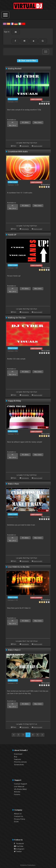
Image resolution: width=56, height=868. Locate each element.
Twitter (18, 851)
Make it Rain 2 (14, 650)
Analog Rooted (15, 69)
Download (18, 754)
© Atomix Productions (28, 865)
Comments (25, 146)
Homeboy (46, 184)
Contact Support (21, 784)
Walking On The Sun (17, 318)
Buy (16, 757)
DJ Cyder (47, 101)
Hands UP (12, 235)
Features (17, 759)
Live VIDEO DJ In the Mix (19, 567)
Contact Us (19, 816)
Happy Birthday (14, 401)
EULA (16, 822)
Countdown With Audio (18, 152)
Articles (17, 792)
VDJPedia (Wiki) (20, 789)
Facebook (19, 844)
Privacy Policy (20, 819)
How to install (38, 146)
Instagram (19, 849)
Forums (17, 794)
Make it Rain (13, 484)
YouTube (19, 846)
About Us (18, 814)
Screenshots (19, 765)
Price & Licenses (20, 762)
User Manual (19, 787)
